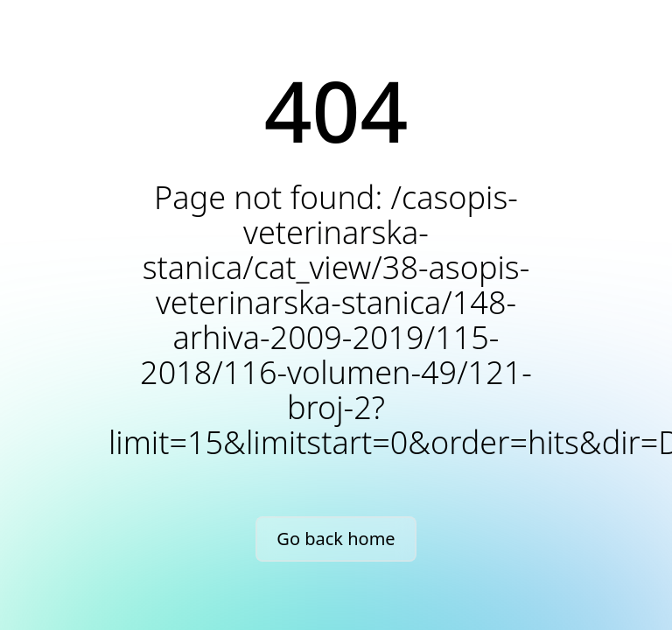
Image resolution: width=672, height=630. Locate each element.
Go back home (336, 539)
